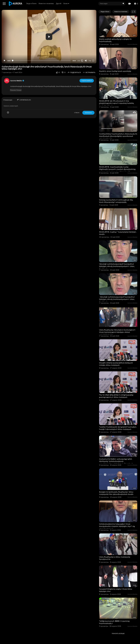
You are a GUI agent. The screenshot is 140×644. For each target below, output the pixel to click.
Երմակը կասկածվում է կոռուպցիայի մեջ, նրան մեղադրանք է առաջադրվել (116, 201)
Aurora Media (17, 81)
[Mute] (86, 61)
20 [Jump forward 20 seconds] (82, 61)
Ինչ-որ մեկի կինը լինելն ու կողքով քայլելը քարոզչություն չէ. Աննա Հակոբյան (116, 396)
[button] (136, 4)
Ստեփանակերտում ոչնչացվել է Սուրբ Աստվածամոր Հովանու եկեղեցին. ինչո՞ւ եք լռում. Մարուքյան (117, 526)
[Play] (4, 61)
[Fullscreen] (93, 61)
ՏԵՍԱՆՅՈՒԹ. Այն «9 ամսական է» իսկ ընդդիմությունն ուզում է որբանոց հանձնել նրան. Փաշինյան (116, 103)
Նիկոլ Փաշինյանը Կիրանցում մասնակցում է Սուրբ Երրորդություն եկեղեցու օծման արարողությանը (117, 332)
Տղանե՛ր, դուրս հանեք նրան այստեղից (115, 71)
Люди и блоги (31, 3)
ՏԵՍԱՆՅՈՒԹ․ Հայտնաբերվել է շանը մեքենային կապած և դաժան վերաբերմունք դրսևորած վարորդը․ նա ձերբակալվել (117, 169)
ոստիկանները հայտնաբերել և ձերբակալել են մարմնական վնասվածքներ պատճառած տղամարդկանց (118, 136)
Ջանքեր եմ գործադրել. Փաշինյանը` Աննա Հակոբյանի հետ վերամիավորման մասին (116, 493)
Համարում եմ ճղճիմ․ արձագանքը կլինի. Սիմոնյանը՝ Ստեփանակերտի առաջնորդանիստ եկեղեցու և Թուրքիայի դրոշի (116, 462)
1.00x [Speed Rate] (79, 61)
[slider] (42, 61)
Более (66, 3)
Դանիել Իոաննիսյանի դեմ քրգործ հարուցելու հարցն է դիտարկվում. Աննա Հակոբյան (118, 428)
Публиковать (88, 113)
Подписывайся (87, 81)
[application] (49, 37)
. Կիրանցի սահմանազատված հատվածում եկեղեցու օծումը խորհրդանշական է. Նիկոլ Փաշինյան (117, 299)
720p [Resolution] (90, 61)
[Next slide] (134, 12)
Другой (59, 3)
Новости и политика (46, 3)
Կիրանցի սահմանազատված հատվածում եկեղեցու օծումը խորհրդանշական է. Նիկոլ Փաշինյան (117, 266)
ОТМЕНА (77, 113)
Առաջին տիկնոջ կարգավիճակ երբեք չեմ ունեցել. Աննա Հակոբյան (116, 364)
